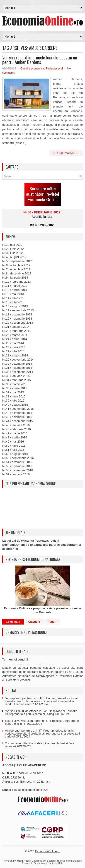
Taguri (52, 622)
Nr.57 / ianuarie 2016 (16, 474)
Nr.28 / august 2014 (15, 355)
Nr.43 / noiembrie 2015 (17, 417)
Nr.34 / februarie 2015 (17, 380)
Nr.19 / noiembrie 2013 (17, 319)
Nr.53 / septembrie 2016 (18, 458)
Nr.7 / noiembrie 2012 (16, 269)
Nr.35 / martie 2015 (15, 384)
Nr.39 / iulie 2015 (13, 401)
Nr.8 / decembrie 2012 (17, 273)
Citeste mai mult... (66, 153)
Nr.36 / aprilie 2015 (15, 388)
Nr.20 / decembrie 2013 (18, 323)
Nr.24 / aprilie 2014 (15, 339)
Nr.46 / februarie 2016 (17, 429)
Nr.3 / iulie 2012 (12, 253)
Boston (51, 861)
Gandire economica (32, 69)
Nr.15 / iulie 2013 (13, 302)
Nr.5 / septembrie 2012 (17, 261)
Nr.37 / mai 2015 (13, 392)
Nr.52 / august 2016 (15, 454)
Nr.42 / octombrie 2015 (17, 413)
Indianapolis (75, 861)
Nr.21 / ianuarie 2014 (16, 327)
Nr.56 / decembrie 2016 (18, 470)
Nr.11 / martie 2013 (15, 286)
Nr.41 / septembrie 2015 (18, 409)
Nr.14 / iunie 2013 (14, 298)
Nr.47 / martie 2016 (15, 433)
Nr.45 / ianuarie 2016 (16, 425)
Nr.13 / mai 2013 (13, 294)
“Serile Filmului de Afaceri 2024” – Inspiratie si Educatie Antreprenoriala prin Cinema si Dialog (41, 712)
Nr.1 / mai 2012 (12, 245)
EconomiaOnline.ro (48, 851)
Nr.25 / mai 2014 (13, 343)
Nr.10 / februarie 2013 (17, 282)
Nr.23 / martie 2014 (15, 335)
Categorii (34, 622)
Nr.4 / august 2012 (14, 257)
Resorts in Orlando (32, 863)
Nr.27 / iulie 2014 (13, 351)
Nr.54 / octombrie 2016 (17, 462)
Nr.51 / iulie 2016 (13, 450)
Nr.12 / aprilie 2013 (15, 290)
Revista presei (54, 69)
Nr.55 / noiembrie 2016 (17, 466)
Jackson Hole (56, 863)
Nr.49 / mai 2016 (13, 442)
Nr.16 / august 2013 (15, 306)
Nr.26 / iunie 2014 (14, 347)
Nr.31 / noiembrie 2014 (17, 368)
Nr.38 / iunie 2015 (14, 396)
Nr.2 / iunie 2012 (13, 249)
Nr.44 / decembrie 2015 (18, 421)
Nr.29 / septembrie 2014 (18, 360)
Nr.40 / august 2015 (15, 405)
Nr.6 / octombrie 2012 (16, 265)
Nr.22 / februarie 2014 (17, 331)
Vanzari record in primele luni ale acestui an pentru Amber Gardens (40, 60)
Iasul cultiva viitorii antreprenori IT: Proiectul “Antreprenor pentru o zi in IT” (42, 722)
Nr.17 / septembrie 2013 (18, 310)
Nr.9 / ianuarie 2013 (15, 278)
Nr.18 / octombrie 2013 (17, 314)
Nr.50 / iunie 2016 (14, 446)
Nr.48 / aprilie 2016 (15, 437)
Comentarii (13, 622)
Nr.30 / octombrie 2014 (17, 364)
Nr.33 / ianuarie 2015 (16, 376)
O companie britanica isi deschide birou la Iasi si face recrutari (40, 745)
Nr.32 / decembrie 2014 (18, 372)
